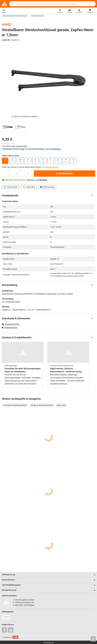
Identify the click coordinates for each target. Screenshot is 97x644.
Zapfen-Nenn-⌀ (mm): (11, 156)
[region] (48, 127)
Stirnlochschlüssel (37, 16)
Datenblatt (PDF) (11, 324)
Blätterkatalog (47, 187)
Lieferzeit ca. (37, 180)
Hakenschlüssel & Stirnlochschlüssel (15, 16)
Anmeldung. (55, 149)
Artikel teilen (29, 187)
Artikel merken (11, 187)
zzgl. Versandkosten (19, 146)
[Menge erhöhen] (28, 174)
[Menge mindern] (5, 174)
